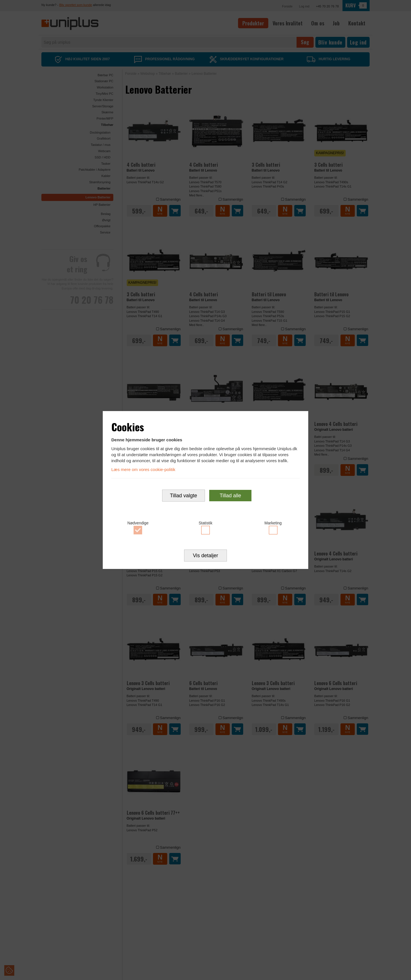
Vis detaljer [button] (206, 556)
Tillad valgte (183, 496)
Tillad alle (230, 496)
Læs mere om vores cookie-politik (143, 469)
